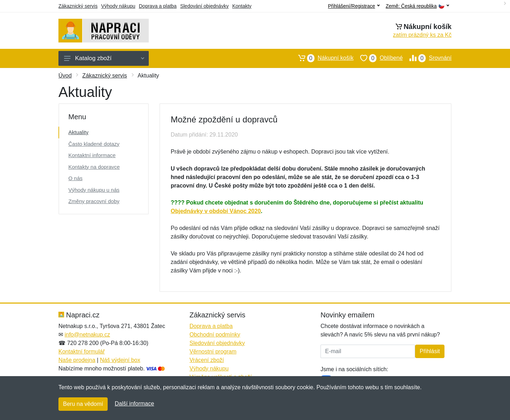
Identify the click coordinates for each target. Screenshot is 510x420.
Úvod (65, 76)
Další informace (134, 404)
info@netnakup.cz (87, 335)
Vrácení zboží (207, 360)
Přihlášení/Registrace (354, 6)
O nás (75, 178)
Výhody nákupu (118, 6)
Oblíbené (378, 58)
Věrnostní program (213, 352)
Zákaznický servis (78, 6)
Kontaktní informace (92, 155)
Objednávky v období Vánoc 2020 (216, 211)
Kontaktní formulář (82, 352)
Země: (417, 6)
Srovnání (427, 58)
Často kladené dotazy (94, 144)
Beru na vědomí (83, 404)
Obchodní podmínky (215, 335)
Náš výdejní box (120, 360)
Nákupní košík (322, 58)
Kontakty (242, 6)
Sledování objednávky (205, 6)
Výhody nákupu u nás (94, 190)
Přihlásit (430, 351)
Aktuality (78, 132)
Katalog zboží (104, 58)
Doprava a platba (158, 6)
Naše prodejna (77, 360)
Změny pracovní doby (94, 201)
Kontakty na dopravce (94, 167)
